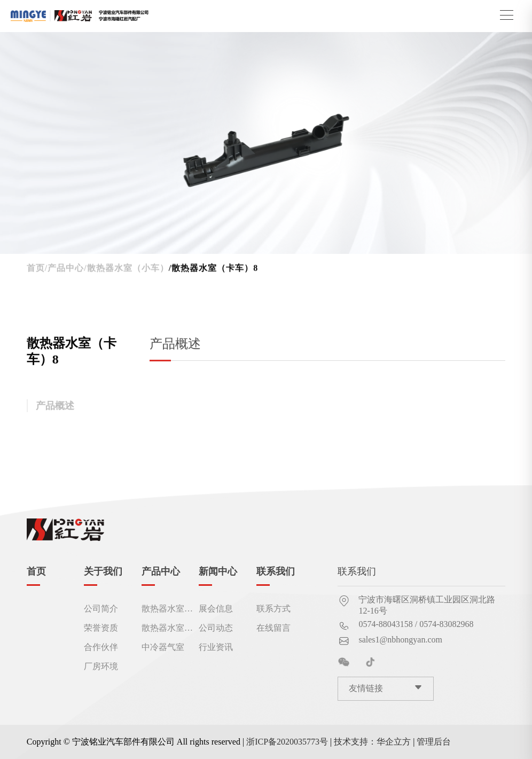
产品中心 (161, 571)
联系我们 (276, 571)
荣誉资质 (101, 628)
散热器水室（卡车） (163, 628)
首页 (36, 270)
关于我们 (103, 571)
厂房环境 (101, 667)
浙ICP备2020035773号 (287, 742)
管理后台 (434, 742)
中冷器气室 (163, 647)
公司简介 (101, 609)
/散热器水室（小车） (126, 270)
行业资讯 (216, 647)
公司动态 (216, 628)
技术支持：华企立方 (372, 742)
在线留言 (273, 628)
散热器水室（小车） (163, 609)
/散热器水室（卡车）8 (213, 270)
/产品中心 (64, 270)
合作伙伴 (101, 647)
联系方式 (273, 609)
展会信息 (216, 609)
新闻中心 (218, 571)
